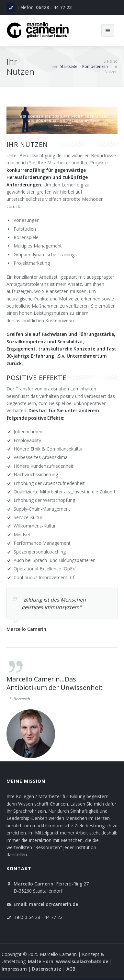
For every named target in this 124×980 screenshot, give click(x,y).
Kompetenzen (95, 66)
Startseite (69, 66)
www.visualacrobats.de (82, 961)
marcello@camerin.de (53, 904)
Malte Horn (41, 961)
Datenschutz (47, 969)
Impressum (15, 969)
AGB (71, 969)
